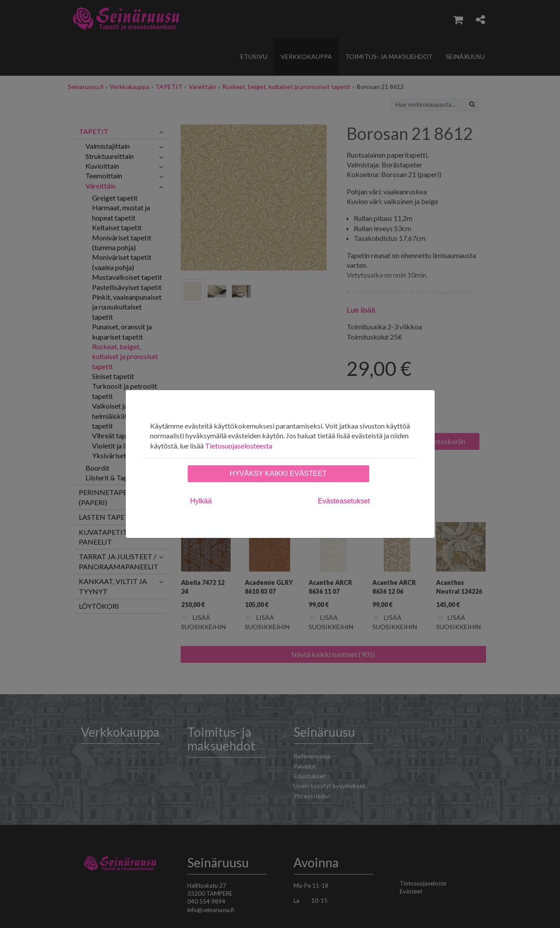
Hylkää (201, 501)
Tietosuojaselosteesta (239, 446)
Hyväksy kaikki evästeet (278, 474)
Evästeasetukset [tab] (344, 501)
